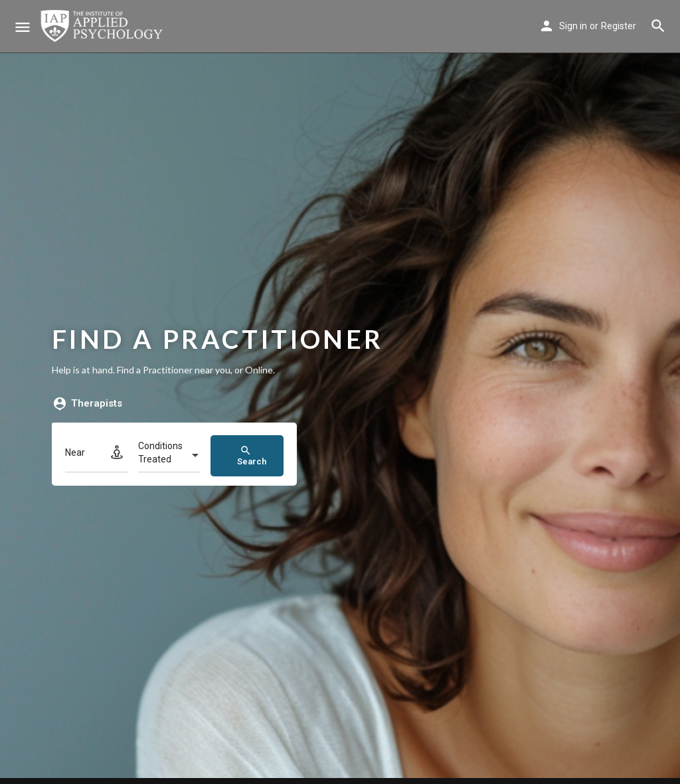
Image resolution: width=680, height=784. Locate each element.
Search (252, 455)
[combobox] (170, 456)
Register (619, 26)
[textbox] (170, 456)
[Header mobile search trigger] (658, 26)
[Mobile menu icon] (23, 27)
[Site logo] (103, 27)
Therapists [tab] (87, 404)
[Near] (97, 456)
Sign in (573, 26)
